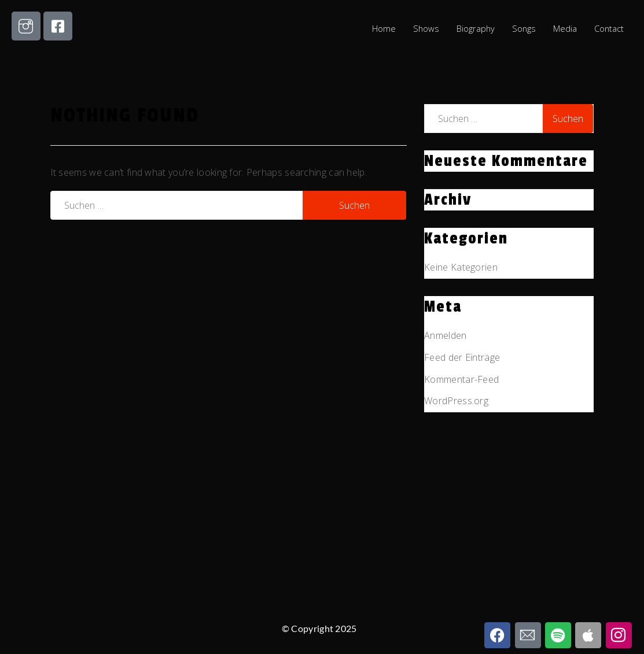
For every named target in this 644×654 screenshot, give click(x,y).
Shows (424, 28)
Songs (523, 28)
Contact (609, 28)
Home (382, 28)
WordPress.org (456, 401)
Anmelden (445, 335)
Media (564, 28)
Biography (474, 28)
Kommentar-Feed (461, 379)
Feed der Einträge (462, 357)
